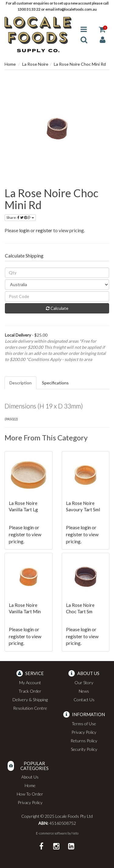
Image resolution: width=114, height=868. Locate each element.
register (44, 230)
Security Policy (84, 749)
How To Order (30, 794)
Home (10, 64)
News (84, 691)
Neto (75, 833)
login (24, 230)
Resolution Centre (30, 708)
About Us (30, 777)
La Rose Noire (35, 64)
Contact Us (84, 700)
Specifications (55, 383)
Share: (20, 217)
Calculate (57, 308)
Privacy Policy (84, 732)
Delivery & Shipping (30, 700)
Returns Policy (84, 741)
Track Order (30, 691)
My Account (30, 682)
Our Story (84, 682)
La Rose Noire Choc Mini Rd (80, 64)
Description (21, 383)
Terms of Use (84, 724)
